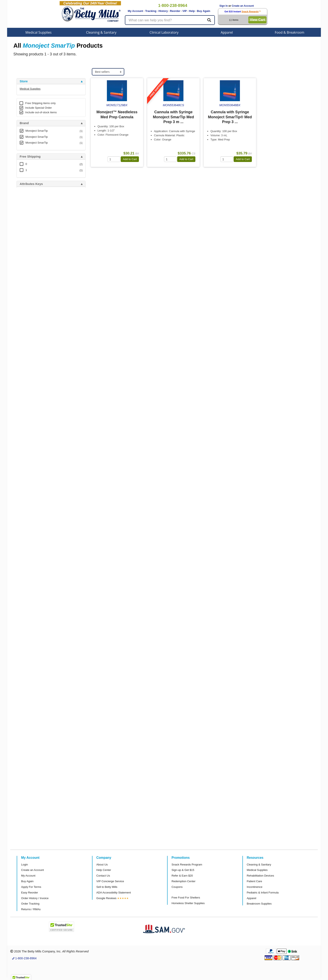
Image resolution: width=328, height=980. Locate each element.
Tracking (151, 11)
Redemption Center (183, 881)
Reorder (175, 11)
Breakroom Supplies (259, 904)
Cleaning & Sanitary (101, 32)
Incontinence (255, 887)
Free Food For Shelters (186, 898)
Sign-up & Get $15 (183, 870)
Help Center (104, 870)
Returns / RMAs (31, 909)
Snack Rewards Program (187, 865)
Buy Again (204, 11)
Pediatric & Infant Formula (263, 893)
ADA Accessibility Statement (114, 893)
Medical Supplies (39, 32)
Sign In (224, 6)
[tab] (51, 81)
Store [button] (24, 81)
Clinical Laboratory (164, 32)
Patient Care (254, 881)
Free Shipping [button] (30, 157)
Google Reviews (106, 898)
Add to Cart (130, 159)
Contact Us (103, 876)
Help (192, 11)
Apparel (227, 32)
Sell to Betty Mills (107, 887)
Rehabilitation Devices (260, 876)
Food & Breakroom (289, 32)
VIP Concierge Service (110, 881)
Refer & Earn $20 (182, 876)
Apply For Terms (31, 887)
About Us (102, 865)
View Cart (257, 20)
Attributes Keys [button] (31, 184)
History (163, 11)
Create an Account (243, 6)
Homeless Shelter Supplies (188, 903)
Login (24, 865)
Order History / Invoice (35, 898)
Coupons (177, 887)
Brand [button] (24, 123)
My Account (135, 11)
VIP (185, 11)
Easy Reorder (30, 893)
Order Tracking (30, 904)
